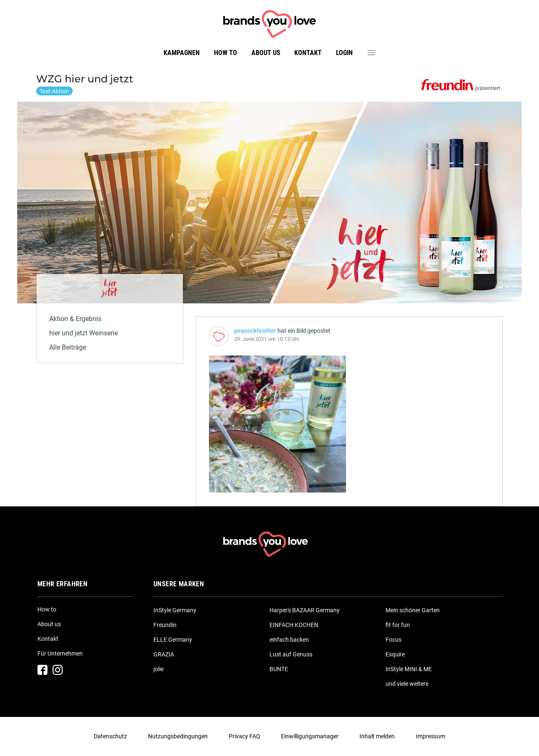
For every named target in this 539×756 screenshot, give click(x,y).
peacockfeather (255, 331)
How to (226, 53)
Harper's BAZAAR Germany (305, 610)
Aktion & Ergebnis (75, 319)
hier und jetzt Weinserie (83, 333)
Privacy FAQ (244, 736)
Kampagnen (182, 53)
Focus (394, 640)
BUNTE (279, 669)
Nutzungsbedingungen (178, 736)
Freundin (165, 625)
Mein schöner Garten (413, 610)
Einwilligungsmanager (310, 736)
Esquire (395, 654)
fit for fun (398, 625)
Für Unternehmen (60, 653)
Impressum (431, 736)
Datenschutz (110, 736)
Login (344, 53)
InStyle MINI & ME (409, 669)
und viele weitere (407, 684)
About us (266, 53)
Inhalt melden (377, 736)
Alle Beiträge (68, 347)
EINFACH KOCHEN (294, 625)
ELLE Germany (173, 640)
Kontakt (308, 53)
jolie (159, 669)
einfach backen (289, 640)
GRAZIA (164, 654)
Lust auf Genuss (291, 654)
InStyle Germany (175, 610)
